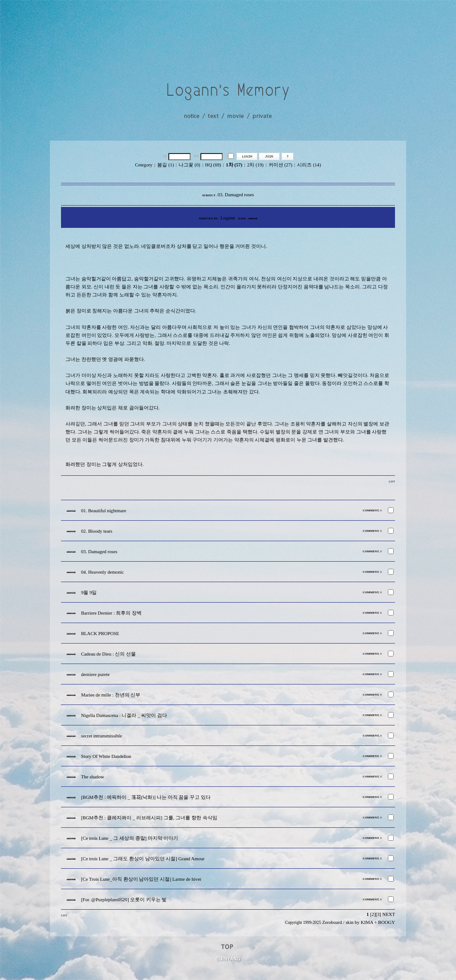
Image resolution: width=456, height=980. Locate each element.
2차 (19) (255, 165)
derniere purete (95, 674)
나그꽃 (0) (189, 165)
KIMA (367, 922)
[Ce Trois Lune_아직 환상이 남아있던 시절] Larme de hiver (141, 879)
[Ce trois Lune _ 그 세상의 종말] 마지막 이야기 (130, 838)
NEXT (389, 914)
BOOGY (387, 922)
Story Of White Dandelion (106, 756)
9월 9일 (89, 593)
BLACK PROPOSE (100, 634)
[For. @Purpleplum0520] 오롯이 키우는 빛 (124, 900)
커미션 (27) (280, 165)
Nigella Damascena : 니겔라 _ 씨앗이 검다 (124, 715)
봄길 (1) (165, 165)
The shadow (93, 777)
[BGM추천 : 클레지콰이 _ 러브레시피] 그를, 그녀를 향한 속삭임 (149, 818)
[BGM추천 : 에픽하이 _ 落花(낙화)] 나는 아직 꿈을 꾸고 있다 (146, 797)
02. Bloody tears (97, 531)
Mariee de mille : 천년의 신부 (111, 695)
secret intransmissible (102, 736)
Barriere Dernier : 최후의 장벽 (111, 613)
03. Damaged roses (99, 552)
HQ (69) (213, 165)
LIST (392, 481)
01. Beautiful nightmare (104, 511)
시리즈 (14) (309, 165)
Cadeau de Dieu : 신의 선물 (108, 654)
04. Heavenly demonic (102, 572)
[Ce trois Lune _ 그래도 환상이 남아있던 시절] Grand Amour (143, 859)
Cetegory (144, 165)
